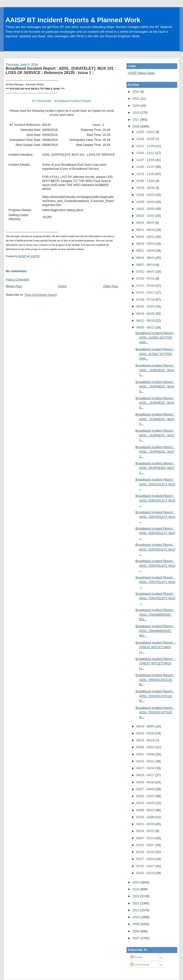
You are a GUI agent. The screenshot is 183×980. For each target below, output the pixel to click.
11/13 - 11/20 (146, 174)
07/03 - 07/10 (146, 299)
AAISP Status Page (141, 73)
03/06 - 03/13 (146, 810)
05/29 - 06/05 (146, 726)
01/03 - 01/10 (146, 873)
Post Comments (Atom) (41, 295)
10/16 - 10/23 (146, 195)
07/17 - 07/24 (146, 286)
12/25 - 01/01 (146, 132)
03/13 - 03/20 (146, 803)
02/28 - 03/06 (146, 817)
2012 (136, 903)
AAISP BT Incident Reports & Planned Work (73, 20)
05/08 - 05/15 (146, 747)
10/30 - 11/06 (146, 181)
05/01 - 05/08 (146, 754)
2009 (136, 924)
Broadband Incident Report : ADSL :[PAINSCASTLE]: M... (155, 680)
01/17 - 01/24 (146, 859)
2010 (136, 917)
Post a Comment (17, 279)
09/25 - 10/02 (146, 216)
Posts (136, 957)
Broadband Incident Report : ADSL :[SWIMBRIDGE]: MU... (155, 614)
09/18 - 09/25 (146, 223)
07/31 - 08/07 (146, 272)
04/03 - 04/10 (146, 782)
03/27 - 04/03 (146, 789)
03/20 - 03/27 (146, 796)
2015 (136, 882)
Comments (140, 965)
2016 (136, 126)
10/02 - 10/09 (146, 209)
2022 (136, 92)
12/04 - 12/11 (146, 153)
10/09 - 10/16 (146, 202)
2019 (136, 106)
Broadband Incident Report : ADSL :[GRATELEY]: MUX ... (155, 484)
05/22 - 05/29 (146, 733)
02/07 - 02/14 (146, 838)
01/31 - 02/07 (146, 845)
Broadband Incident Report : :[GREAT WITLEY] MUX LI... (156, 647)
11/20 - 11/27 (146, 167)
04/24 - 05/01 (146, 761)
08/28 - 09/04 (146, 244)
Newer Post (14, 286)
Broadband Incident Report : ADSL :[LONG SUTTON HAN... (155, 338)
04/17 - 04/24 (146, 768)
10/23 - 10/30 (146, 188)
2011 (136, 910)
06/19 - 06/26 (146, 314)
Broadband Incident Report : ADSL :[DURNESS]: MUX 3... (155, 468)
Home (63, 286)
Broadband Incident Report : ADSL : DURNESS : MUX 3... (155, 370)
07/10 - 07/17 (146, 293)
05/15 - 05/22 (146, 740)
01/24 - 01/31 (146, 852)
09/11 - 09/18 (146, 230)
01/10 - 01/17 (146, 866)
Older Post (110, 286)
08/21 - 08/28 (146, 251)
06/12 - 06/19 (146, 320)
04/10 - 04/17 (146, 775)
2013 (136, 896)
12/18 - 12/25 (146, 139)
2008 (136, 931)
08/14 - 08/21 (146, 258)
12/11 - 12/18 (146, 146)
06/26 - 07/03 (146, 306)
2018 (136, 113)
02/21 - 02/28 (146, 824)
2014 (136, 889)
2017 (136, 119)
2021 (136, 98)
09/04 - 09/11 (146, 237)
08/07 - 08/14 (146, 265)
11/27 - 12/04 (146, 160)
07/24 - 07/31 (146, 278)
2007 (136, 938)
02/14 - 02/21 (146, 831)
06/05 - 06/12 (146, 327)
